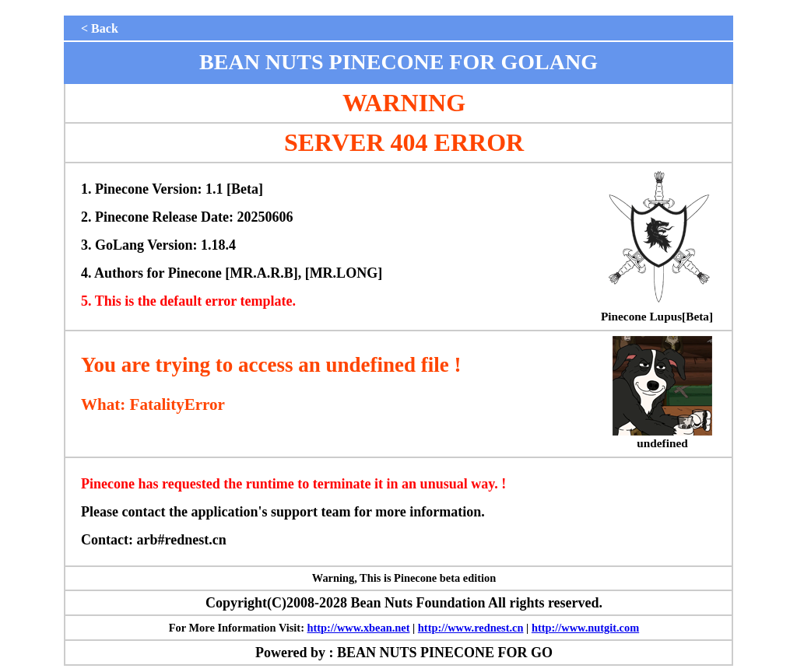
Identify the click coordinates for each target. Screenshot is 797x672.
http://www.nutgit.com (585, 628)
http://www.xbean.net (359, 628)
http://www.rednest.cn (471, 628)
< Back (100, 28)
